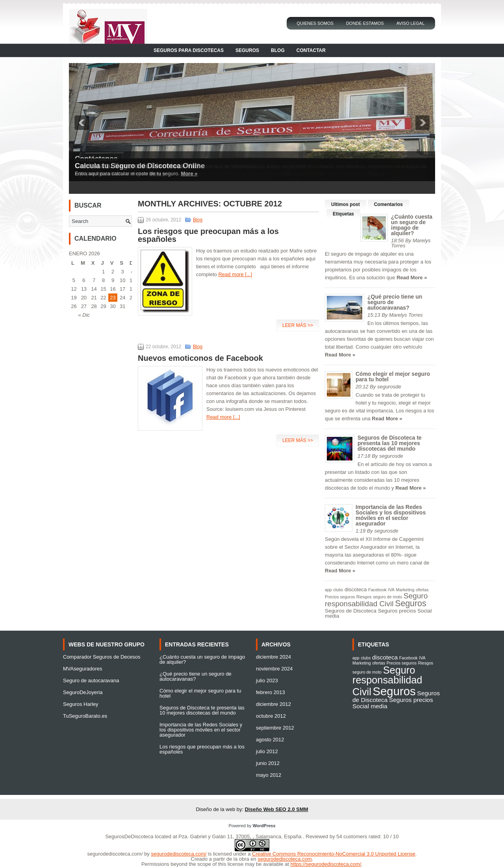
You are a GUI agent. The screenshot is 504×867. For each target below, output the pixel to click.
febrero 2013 (271, 692)
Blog (278, 50)
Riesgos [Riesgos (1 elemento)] (364, 597)
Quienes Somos (315, 23)
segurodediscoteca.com (284, 859)
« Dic (84, 315)
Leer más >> (298, 325)
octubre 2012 (271, 716)
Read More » (412, 278)
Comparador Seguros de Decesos (102, 657)
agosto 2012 (270, 740)
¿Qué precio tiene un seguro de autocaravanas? (195, 676)
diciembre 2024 (273, 657)
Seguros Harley (81, 704)
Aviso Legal (410, 23)
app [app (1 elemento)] (328, 590)
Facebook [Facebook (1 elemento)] (377, 590)
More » (189, 174)
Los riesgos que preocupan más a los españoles (208, 235)
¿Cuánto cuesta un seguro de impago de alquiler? (412, 225)
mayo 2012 (269, 775)
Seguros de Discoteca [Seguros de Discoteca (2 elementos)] (351, 611)
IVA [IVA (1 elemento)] (391, 590)
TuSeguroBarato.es (85, 716)
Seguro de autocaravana (91, 680)
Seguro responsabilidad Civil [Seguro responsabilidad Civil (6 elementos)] (376, 600)
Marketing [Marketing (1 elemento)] (405, 590)
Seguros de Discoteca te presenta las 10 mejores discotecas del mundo (390, 443)
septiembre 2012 (275, 728)
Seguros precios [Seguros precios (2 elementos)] (397, 611)
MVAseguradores (82, 669)
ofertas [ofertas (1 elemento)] (422, 590)
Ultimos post (346, 204)
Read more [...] (235, 274)
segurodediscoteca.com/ (115, 854)
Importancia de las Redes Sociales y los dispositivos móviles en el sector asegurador (391, 515)
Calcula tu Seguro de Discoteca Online (140, 166)
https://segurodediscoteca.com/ (326, 864)
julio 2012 (267, 751)
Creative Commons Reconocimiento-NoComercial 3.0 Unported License (334, 854)
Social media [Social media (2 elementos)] (370, 706)
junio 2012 (268, 763)
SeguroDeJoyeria (83, 692)
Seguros (247, 50)
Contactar (311, 50)
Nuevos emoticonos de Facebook (200, 358)
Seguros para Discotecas (189, 50)
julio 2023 (267, 680)
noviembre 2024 (274, 669)
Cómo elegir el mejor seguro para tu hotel (393, 377)
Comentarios (388, 204)
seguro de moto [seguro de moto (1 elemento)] (387, 597)
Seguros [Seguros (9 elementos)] (410, 603)
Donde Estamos (365, 23)
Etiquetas (343, 214)
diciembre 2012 (273, 704)
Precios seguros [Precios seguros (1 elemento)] (340, 597)
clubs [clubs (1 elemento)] (338, 590)
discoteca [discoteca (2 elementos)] (356, 589)
